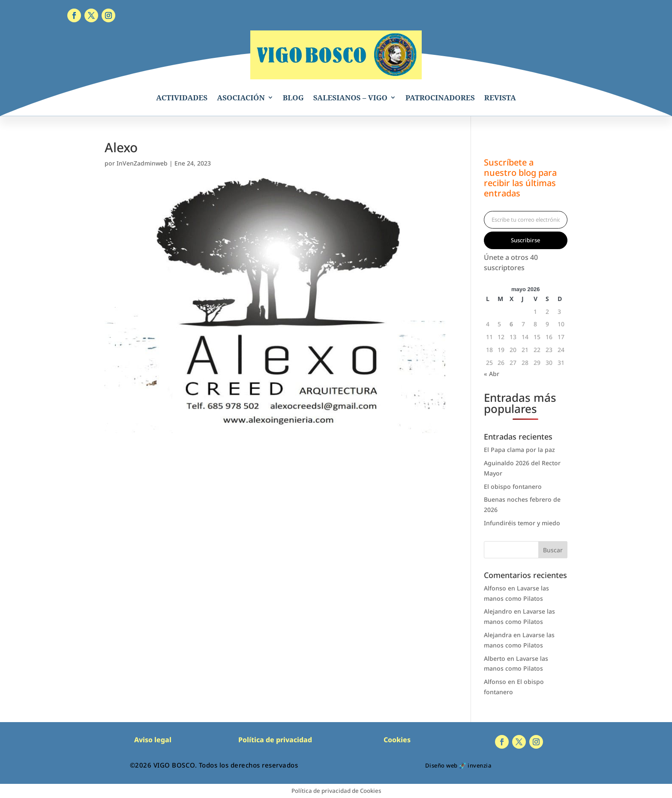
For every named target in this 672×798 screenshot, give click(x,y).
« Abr (492, 374)
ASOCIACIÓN (241, 98)
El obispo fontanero (513, 486)
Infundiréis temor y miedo (522, 523)
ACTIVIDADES (182, 98)
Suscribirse (525, 240)
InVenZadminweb (142, 163)
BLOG (293, 98)
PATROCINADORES (440, 98)
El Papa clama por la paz (519, 450)
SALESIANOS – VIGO (350, 98)
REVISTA (500, 98)
